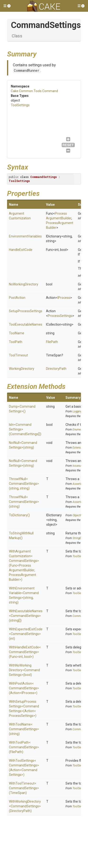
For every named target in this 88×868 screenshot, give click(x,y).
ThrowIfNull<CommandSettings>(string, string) (24, 484)
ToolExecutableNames (26, 324)
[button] (7, 6)
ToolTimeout (18, 355)
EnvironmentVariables (25, 236)
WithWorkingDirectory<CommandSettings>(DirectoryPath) (25, 806)
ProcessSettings (60, 316)
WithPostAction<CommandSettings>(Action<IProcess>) (24, 688)
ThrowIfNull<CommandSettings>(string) (24, 502)
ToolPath (16, 342)
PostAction (17, 298)
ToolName (17, 333)
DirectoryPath (56, 369)
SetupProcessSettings (26, 311)
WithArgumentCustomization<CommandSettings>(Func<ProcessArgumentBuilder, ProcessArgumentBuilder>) (24, 565)
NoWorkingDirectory (24, 284)
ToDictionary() (19, 515)
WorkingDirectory (22, 369)
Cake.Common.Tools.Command (34, 91)
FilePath (52, 342)
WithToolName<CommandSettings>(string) (24, 729)
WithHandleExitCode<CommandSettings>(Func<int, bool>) (25, 652)
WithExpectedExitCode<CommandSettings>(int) (26, 634)
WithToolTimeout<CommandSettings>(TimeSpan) (24, 788)
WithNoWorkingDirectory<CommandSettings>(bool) (24, 670)
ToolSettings (20, 105)
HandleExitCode (21, 250)
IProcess (64, 298)
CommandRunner (27, 70)
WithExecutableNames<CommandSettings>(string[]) (26, 616)
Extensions (79, 448)
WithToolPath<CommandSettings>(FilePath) (24, 747)
